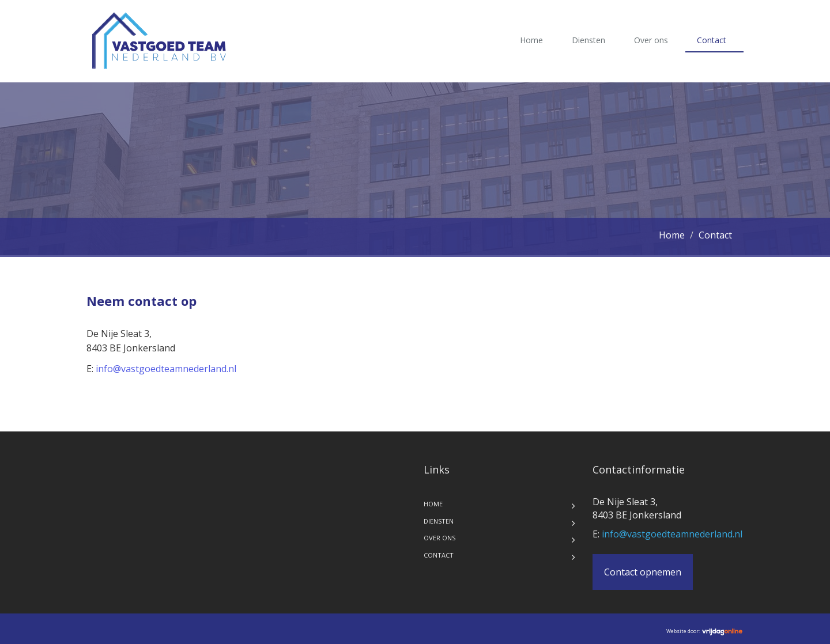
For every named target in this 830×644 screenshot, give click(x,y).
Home (531, 40)
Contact (712, 40)
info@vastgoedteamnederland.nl (166, 369)
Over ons (651, 40)
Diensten (588, 40)
